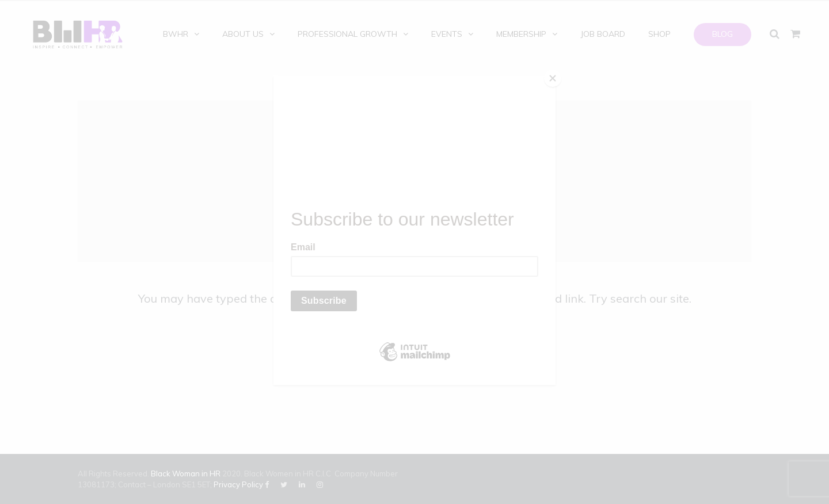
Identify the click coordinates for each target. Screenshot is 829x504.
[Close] (553, 78)
